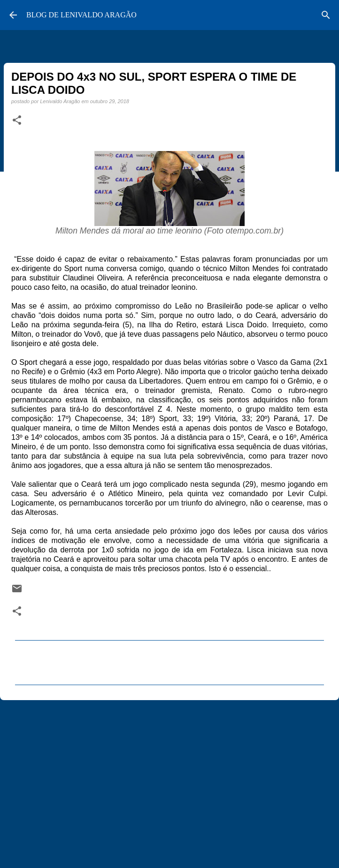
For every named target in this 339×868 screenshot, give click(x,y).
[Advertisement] (169, 780)
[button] (17, 121)
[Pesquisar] (326, 15)
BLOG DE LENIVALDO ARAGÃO (81, 15)
